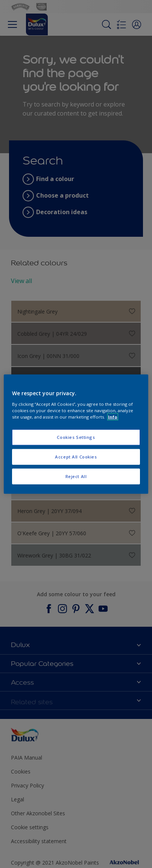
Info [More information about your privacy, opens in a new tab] (113, 416)
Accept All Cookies (76, 456)
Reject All (76, 476)
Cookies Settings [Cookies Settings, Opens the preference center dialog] (76, 437)
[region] (76, 434)
